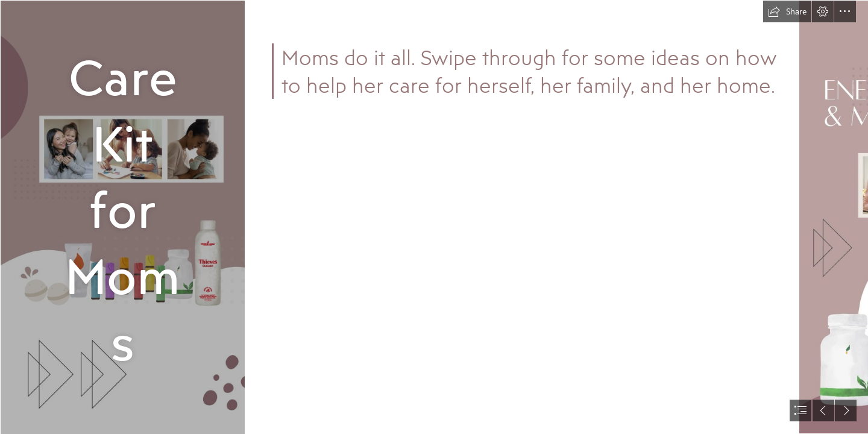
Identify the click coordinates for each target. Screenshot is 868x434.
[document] (434, 217)
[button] (787, 11)
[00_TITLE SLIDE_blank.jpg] (122, 217)
